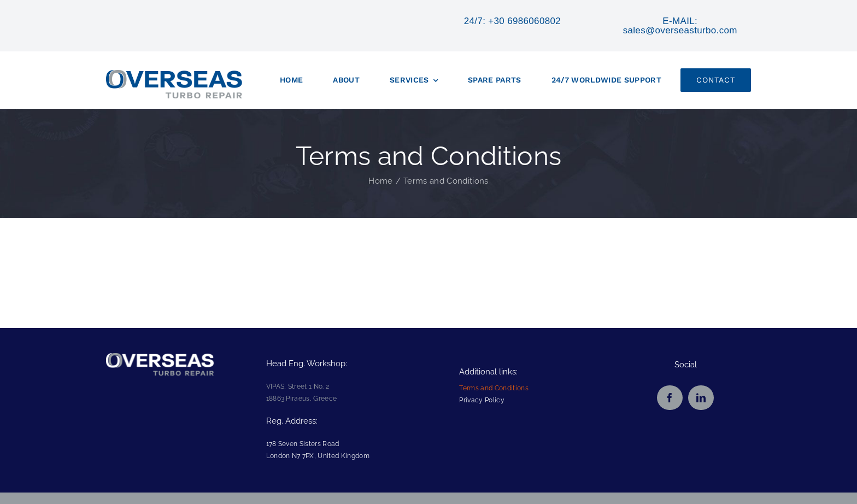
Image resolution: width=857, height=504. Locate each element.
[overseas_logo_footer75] (160, 359)
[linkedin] (701, 398)
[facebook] (670, 398)
